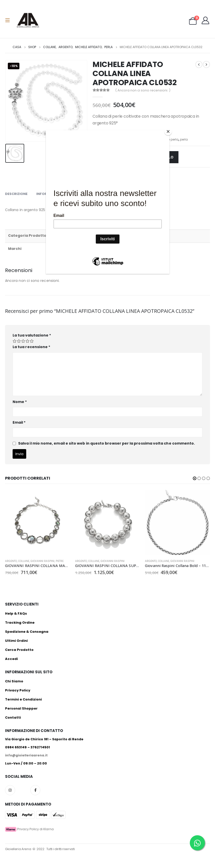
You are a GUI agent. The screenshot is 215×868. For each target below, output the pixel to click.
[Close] (168, 131)
